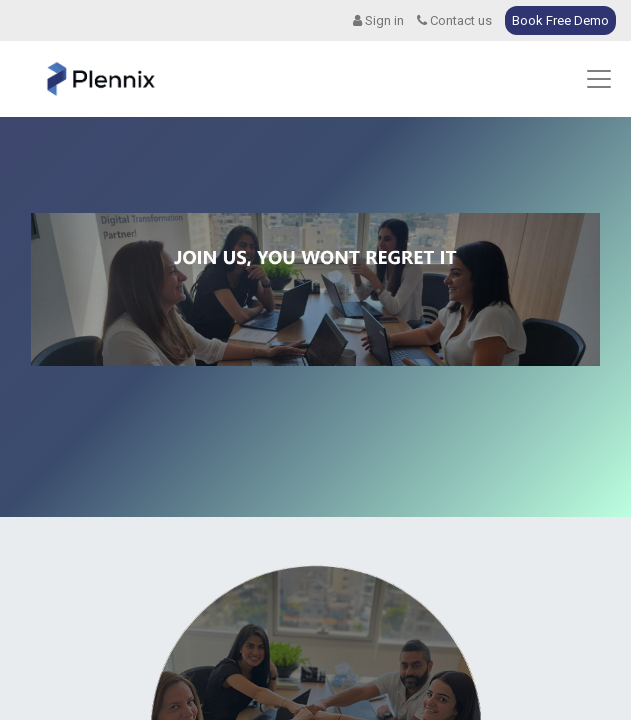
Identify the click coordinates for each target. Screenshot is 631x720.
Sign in (378, 20)
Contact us (454, 20)
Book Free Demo (560, 20)
